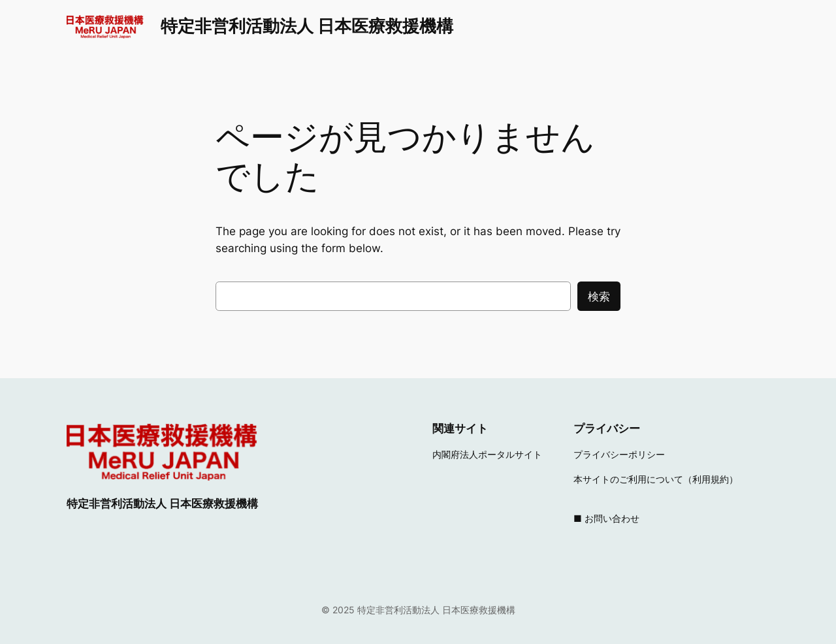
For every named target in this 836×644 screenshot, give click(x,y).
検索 (599, 297)
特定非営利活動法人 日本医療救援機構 (307, 26)
